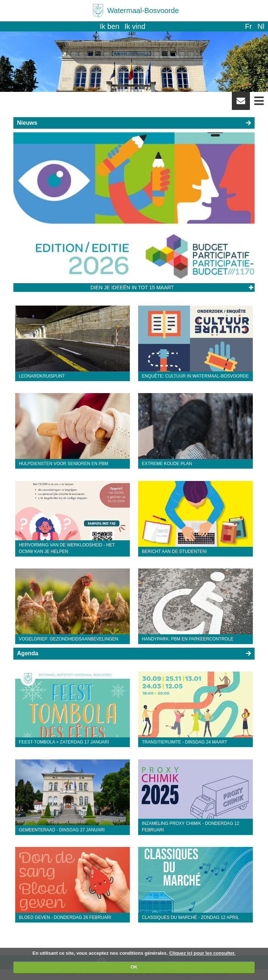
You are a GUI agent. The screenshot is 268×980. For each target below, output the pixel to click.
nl (261, 26)
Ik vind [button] (135, 26)
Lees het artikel (251, 288)
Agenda (28, 653)
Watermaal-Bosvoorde (143, 10)
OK (134, 967)
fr (248, 26)
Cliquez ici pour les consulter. (203, 953)
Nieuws (27, 123)
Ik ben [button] (110, 26)
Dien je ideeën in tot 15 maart (132, 287)
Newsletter (241, 103)
